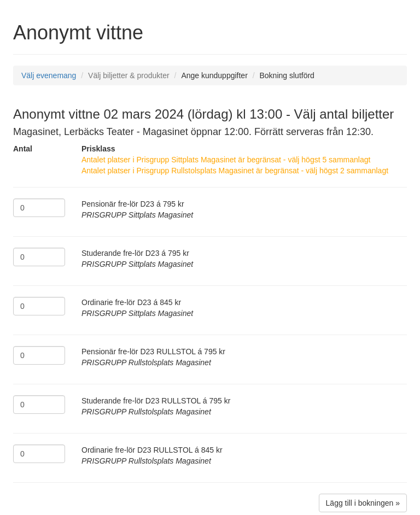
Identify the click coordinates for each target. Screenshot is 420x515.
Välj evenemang (49, 75)
